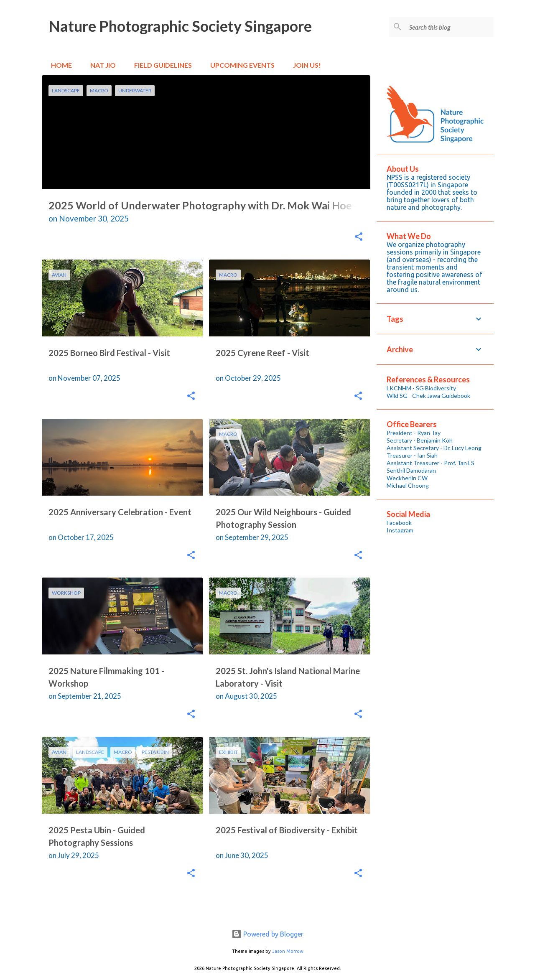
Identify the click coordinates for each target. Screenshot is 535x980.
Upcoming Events (240, 65)
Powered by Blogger (267, 934)
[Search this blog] (450, 27)
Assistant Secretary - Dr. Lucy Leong (434, 448)
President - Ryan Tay (414, 433)
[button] (359, 237)
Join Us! (304, 65)
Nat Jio (101, 65)
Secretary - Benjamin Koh (420, 440)
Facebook (399, 523)
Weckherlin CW (407, 478)
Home (59, 65)
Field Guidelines (160, 65)
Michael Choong (408, 485)
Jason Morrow (288, 951)
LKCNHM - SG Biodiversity (421, 388)
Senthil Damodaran (411, 470)
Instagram (400, 530)
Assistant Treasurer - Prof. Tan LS (431, 463)
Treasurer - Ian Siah (412, 455)
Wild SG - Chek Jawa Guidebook (428, 396)
